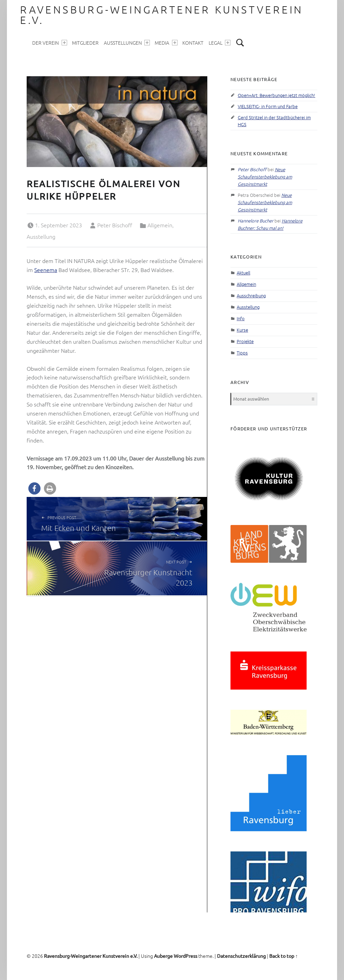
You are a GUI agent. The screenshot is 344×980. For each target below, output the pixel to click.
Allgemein (160, 225)
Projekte (245, 341)
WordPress (185, 956)
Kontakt (193, 43)
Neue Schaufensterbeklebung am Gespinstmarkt (265, 177)
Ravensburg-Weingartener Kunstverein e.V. (162, 15)
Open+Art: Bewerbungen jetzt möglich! (277, 95)
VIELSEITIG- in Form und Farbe (268, 106)
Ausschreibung (251, 295)
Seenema (46, 270)
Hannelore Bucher (256, 221)
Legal (220, 43)
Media (166, 43)
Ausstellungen (127, 43)
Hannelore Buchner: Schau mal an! (270, 224)
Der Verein (49, 43)
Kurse (242, 330)
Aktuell (243, 273)
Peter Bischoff (115, 225)
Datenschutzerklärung (241, 956)
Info (241, 318)
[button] (34, 488)
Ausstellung (41, 236)
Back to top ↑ (283, 956)
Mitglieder (85, 43)
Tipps (242, 353)
